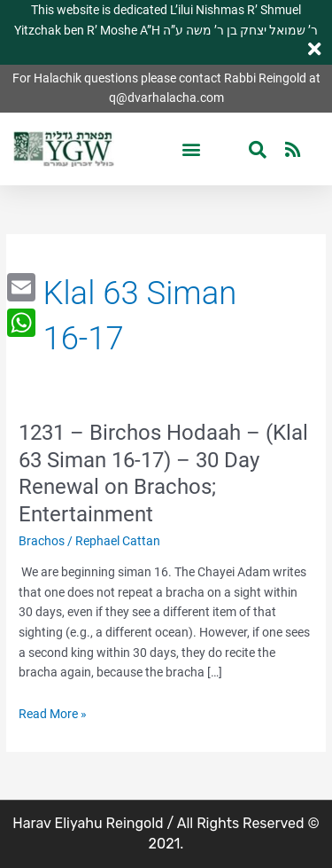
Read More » (53, 714)
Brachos (42, 541)
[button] (191, 149)
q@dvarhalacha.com (166, 98)
